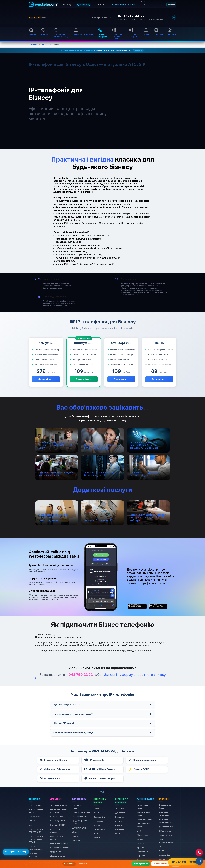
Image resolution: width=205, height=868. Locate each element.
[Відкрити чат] (199, 861)
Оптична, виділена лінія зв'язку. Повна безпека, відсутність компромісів (144, 445)
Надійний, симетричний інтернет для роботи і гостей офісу (55, 445)
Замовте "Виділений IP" (98, 520)
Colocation (76, 836)
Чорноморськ (100, 821)
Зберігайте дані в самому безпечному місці (99, 474)
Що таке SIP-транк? (102, 723)
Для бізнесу (84, 5)
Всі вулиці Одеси (58, 821)
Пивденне (120, 829)
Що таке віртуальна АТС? (102, 705)
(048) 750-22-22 (131, 16)
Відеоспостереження (60, 848)
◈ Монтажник (165, 831)
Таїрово (140, 839)
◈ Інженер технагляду (164, 814)
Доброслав (120, 813)
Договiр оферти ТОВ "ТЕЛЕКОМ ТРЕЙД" (36, 839)
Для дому (66, 5)
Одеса (96, 809)
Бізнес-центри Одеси (57, 838)
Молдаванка (143, 835)
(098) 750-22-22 (125, 19)
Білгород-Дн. (99, 817)
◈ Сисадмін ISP (166, 827)
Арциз (96, 834)
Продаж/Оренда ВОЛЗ (79, 822)
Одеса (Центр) (165, 835)
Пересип (141, 856)
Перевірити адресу (16, 852)
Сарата (119, 825)
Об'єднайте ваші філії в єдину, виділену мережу (56, 474)
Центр (140, 831)
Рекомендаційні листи (36, 811)
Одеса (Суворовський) (166, 841)
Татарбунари (99, 829)
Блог (31, 825)
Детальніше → (46, 379)
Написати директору (34, 855)
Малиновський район (144, 814)
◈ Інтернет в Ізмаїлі (59, 843)
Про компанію (35, 805)
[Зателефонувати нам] (199, 853)
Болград (97, 825)
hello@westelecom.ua (104, 18)
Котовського (143, 852)
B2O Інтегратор (79, 828)
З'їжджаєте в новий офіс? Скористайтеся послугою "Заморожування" (53, 518)
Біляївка (119, 821)
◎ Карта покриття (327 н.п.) (59, 811)
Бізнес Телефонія (79, 817)
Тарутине (120, 809)
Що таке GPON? (57, 825)
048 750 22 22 (81, 675)
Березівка (120, 817)
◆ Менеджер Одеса (165, 807)
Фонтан (140, 843)
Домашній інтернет (59, 805)
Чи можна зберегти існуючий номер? (102, 714)
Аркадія (141, 847)
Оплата (100, 5)
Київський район (144, 819)
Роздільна (98, 838)
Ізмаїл (96, 813)
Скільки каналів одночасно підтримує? (102, 733)
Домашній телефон (59, 856)
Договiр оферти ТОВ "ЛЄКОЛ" (36, 830)
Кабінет (171, 5)
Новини (32, 821)
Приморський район (143, 807)
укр (103, 792)
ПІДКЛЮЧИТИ (160, 864)
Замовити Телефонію (185, 862)
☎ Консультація (141, 864)
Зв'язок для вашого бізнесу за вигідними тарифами (102, 446)
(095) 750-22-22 (140, 19)
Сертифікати (34, 817)
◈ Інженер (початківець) (165, 821)
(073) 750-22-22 (156, 19)
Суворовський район (143, 825)
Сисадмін (76, 840)
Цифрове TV (56, 852)
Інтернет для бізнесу (56, 830)
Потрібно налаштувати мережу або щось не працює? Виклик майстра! (148, 518)
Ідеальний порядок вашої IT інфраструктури (146, 474)
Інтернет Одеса (57, 817)
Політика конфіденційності (36, 848)
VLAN (74, 832)
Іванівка (119, 834)
